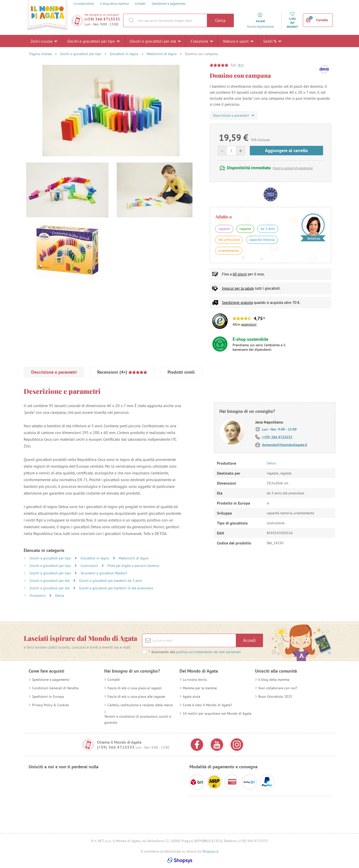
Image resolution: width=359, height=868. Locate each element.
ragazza (245, 229)
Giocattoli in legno (124, 54)
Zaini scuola (44, 41)
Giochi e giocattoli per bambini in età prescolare (116, 588)
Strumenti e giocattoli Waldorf (104, 573)
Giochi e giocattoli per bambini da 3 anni (111, 581)
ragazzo (224, 229)
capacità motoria (262, 240)
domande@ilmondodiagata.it (285, 445)
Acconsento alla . (195, 652)
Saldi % (272, 41)
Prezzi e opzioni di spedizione (293, 168)
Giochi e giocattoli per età (155, 41)
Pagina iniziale (41, 54)
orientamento (229, 251)
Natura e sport (238, 41)
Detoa (60, 596)
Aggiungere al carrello (286, 150)
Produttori (38, 596)
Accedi (249, 640)
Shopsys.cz (210, 851)
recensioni (249, 324)
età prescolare (229, 240)
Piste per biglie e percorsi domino (133, 566)
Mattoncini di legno (162, 54)
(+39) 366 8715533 (102, 19)
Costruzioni (90, 566)
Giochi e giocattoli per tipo (93, 41)
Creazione (202, 41)
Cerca (220, 20)
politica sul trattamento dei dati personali (208, 652)
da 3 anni (268, 229)
